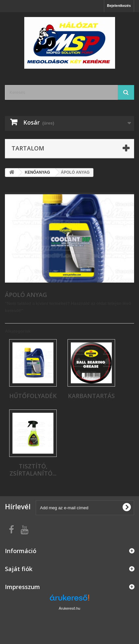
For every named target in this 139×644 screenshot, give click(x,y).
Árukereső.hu (69, 608)
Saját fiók (19, 569)
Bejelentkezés (119, 6)
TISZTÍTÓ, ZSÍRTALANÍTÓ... (33, 470)
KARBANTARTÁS (91, 396)
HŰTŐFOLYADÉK (33, 396)
